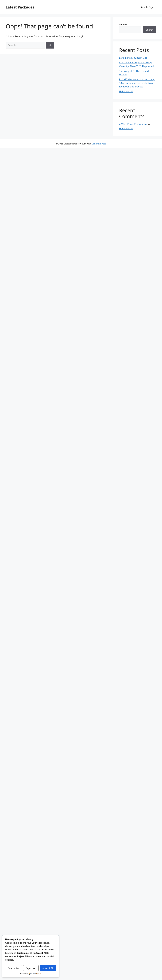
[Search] (50, 45)
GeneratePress (99, 144)
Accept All (48, 968)
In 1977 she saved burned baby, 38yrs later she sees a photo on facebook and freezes (137, 83)
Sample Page (147, 7)
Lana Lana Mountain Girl (133, 58)
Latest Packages (20, 7)
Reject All (31, 968)
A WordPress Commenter (133, 124)
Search (123, 24)
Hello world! (126, 91)
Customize (13, 968)
